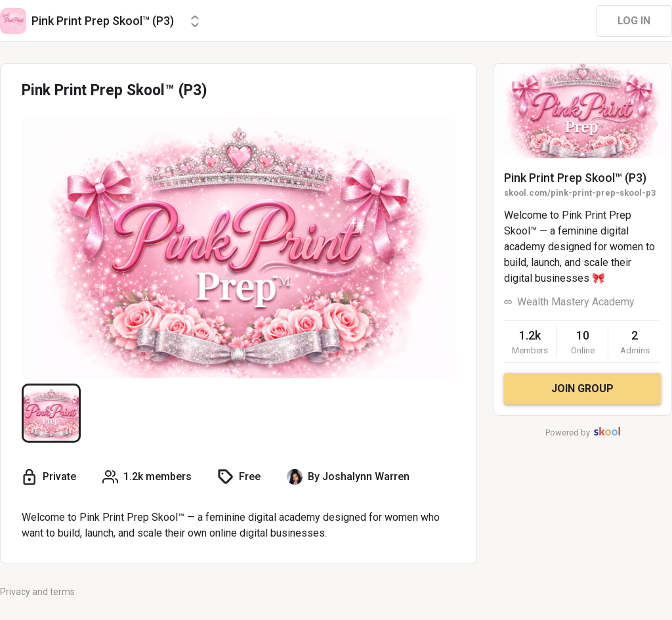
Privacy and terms (37, 592)
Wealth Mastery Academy (576, 302)
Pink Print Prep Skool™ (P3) (575, 178)
